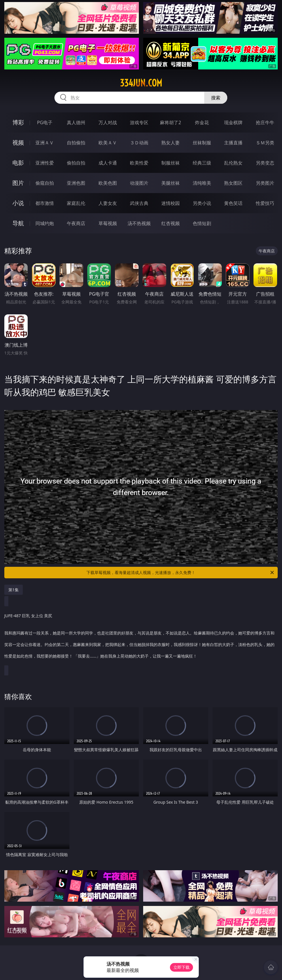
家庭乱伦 (76, 203)
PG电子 (45, 122)
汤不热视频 (139, 223)
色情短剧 (202, 223)
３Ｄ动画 (139, 143)
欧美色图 (108, 183)
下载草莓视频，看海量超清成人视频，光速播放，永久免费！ (181, 573)
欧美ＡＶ (108, 143)
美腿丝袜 (171, 183)
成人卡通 (108, 163)
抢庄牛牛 (265, 122)
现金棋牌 (233, 122)
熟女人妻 (171, 143)
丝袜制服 (202, 143)
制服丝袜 (171, 163)
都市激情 (45, 203)
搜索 (216, 98)
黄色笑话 (233, 203)
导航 (18, 223)
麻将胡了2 (170, 122)
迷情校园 (171, 203)
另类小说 (202, 203)
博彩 (18, 122)
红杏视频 (171, 223)
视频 (18, 142)
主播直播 (233, 143)
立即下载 (181, 967)
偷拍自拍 (76, 163)
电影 (18, 163)
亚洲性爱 (45, 163)
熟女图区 (233, 183)
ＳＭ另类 (265, 143)
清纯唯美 (202, 183)
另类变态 (265, 163)
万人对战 (108, 122)
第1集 (14, 590)
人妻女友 (108, 203)
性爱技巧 (265, 203)
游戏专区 (139, 122)
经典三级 (202, 163)
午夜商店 (76, 223)
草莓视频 (108, 223)
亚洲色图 (76, 183)
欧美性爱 (139, 163)
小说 (18, 203)
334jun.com (141, 83)
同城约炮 (45, 223)
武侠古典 (139, 203)
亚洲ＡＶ (45, 143)
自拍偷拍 (76, 143)
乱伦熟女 (233, 163)
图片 (18, 183)
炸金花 (202, 122)
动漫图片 (139, 183)
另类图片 (265, 183)
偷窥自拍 (45, 183)
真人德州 (76, 122)
